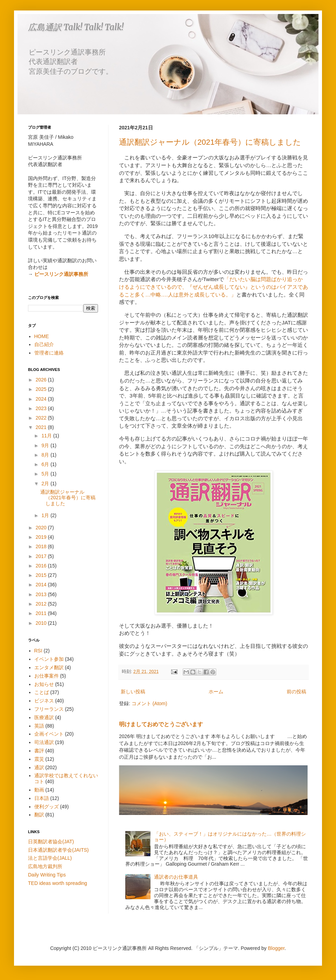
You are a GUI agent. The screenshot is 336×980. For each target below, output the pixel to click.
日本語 (42, 798)
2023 (42, 408)
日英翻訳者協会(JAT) (51, 842)
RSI (38, 651)
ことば (42, 692)
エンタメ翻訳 (49, 667)
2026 (42, 380)
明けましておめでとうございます (161, 724)
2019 (42, 537)
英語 (39, 726)
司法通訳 (44, 742)
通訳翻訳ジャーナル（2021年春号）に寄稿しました (210, 142)
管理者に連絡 (49, 353)
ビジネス (44, 701)
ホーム (216, 692)
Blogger (276, 948)
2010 (42, 623)
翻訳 (39, 815)
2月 (46, 484)
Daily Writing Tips (47, 875)
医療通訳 (44, 717)
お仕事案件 (47, 676)
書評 (39, 751)
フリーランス (49, 709)
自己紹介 (44, 344)
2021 (42, 427)
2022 (42, 418)
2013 (42, 594)
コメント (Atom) (149, 703)
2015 (42, 575)
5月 (46, 474)
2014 (42, 585)
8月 (46, 455)
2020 (42, 528)
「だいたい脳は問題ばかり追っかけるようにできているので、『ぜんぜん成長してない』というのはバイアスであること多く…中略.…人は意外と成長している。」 (213, 287)
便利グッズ (47, 807)
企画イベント (49, 734)
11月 (47, 436)
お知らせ (44, 684)
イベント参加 (49, 659)
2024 (42, 399)
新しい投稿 (133, 692)
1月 (46, 515)
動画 (39, 790)
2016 (42, 566)
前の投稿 (296, 692)
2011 (42, 613)
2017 (42, 556)
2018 (42, 546)
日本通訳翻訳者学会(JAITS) (58, 850)
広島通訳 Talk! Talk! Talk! (76, 27)
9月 (46, 445)
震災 (39, 759)
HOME (42, 336)
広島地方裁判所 (45, 866)
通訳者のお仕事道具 (176, 877)
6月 (46, 464)
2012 (42, 604)
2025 (42, 389)
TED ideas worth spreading (58, 883)
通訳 (39, 767)
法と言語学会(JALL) (50, 858)
